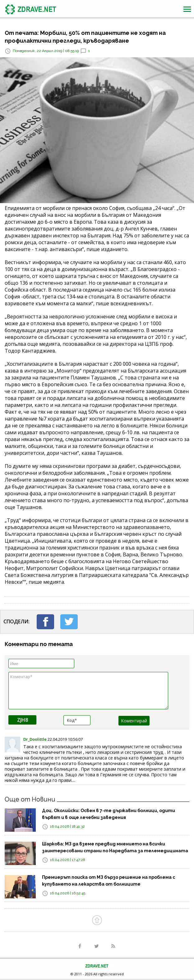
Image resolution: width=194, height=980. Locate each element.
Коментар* (88, 691)
